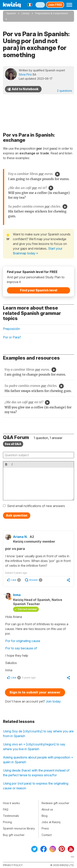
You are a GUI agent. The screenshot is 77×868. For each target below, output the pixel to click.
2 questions (65, 91)
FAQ (6, 809)
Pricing (7, 822)
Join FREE (55, 5)
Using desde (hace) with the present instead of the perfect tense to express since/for (36, 773)
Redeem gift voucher (55, 803)
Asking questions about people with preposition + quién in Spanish (38, 760)
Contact (47, 835)
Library (26, 13)
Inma (17, 595)
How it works (11, 803)
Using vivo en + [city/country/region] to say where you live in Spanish (34, 747)
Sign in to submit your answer (35, 692)
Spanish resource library (19, 828)
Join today (53, 701)
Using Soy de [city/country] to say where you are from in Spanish (38, 734)
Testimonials (11, 816)
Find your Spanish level (39, 290)
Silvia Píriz (25, 74)
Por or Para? (12, 337)
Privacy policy (13, 865)
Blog (45, 816)
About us (47, 809)
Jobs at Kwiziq (51, 822)
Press (45, 828)
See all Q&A (13, 444)
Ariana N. (20, 537)
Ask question (17, 515)
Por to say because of (21, 648)
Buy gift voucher (14, 835)
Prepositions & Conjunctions (52, 13)
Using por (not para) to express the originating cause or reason (36, 786)
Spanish (11, 13)
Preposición (11, 329)
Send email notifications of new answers (36, 506)
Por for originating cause (23, 641)
